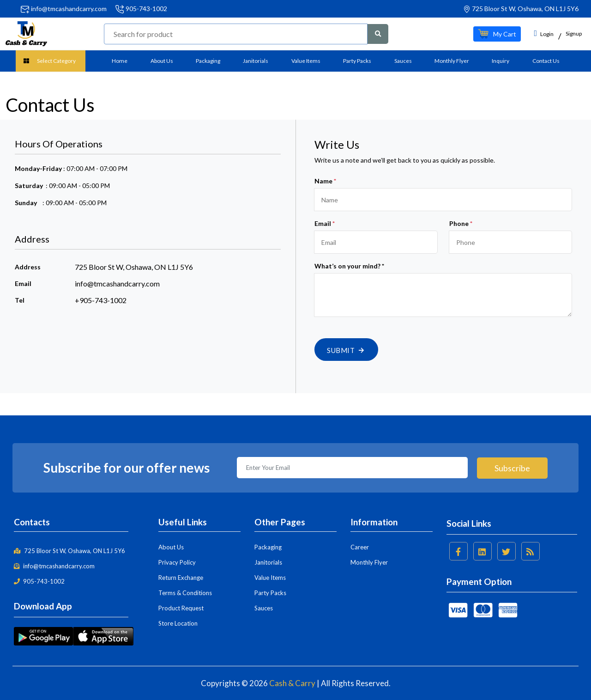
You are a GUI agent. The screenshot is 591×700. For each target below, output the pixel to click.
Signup (574, 33)
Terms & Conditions (185, 593)
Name (325, 181)
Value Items (306, 61)
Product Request (181, 608)
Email (325, 223)
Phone (461, 223)
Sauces (403, 61)
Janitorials (256, 61)
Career (360, 547)
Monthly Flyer (452, 61)
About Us (162, 61)
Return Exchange (181, 578)
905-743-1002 (146, 9)
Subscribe (512, 468)
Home (120, 61)
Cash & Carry (292, 683)
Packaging (208, 61)
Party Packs (357, 61)
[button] (497, 34)
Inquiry (501, 61)
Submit (346, 350)
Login (544, 33)
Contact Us (546, 61)
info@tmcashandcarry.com (69, 9)
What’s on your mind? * (349, 266)
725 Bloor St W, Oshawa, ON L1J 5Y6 (69, 551)
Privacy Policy (177, 562)
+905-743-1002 (101, 300)
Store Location (178, 623)
